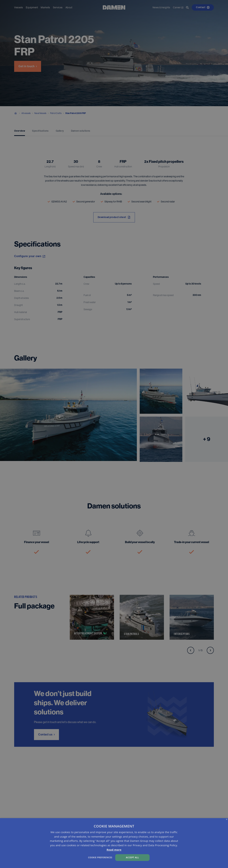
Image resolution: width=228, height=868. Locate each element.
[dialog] (114, 843)
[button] (77, 857)
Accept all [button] (132, 857)
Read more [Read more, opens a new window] (114, 850)
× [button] (227, 819)
